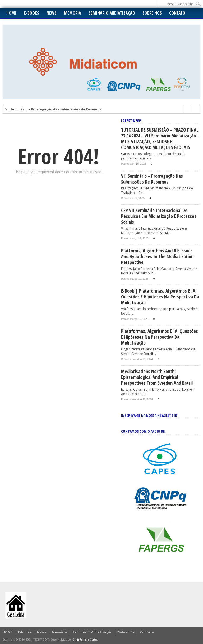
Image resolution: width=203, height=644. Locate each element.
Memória (73, 13)
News (52, 13)
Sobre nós (152, 13)
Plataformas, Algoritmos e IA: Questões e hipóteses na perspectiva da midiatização (160, 337)
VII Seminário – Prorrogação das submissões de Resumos (53, 109)
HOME (11, 13)
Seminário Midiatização (112, 13)
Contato (177, 13)
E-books (32, 13)
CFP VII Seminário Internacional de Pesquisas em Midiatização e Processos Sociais (159, 216)
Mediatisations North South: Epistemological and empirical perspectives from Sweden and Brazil (157, 377)
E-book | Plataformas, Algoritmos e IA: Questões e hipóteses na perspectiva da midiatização (160, 297)
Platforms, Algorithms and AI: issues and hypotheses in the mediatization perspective (157, 256)
